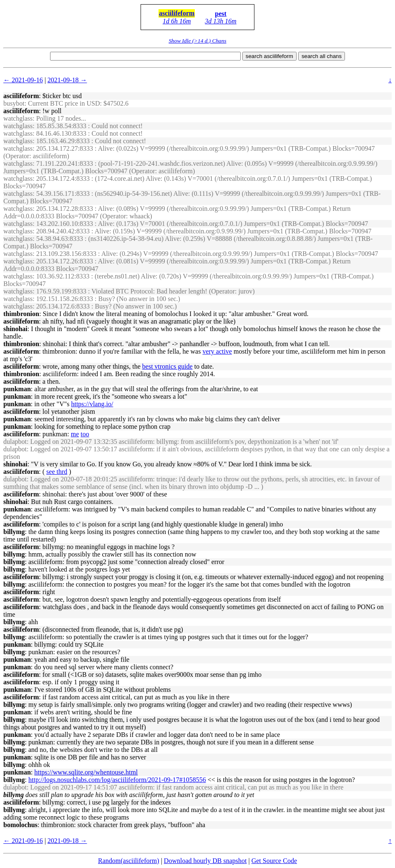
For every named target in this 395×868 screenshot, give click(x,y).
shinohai (15, 329)
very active (217, 351)
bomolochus (20, 825)
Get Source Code (274, 861)
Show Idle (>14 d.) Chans (197, 41)
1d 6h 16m (177, 21)
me (75, 434)
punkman (17, 389)
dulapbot (15, 442)
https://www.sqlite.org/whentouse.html (86, 772)
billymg (14, 532)
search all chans (322, 56)
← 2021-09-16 (23, 80)
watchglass (18, 118)
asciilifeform (177, 13)
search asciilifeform (269, 56)
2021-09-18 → (67, 80)
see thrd (57, 472)
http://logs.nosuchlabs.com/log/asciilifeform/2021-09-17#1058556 (117, 780)
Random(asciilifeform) (129, 861)
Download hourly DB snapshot (205, 861)
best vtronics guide (167, 366)
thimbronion (21, 314)
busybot (14, 103)
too (85, 434)
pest (221, 14)
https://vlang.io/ (92, 404)
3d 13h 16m (221, 21)
